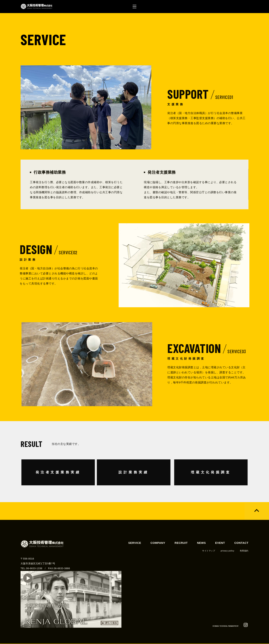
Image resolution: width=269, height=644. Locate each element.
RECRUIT (181, 557)
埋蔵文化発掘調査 (197, 472)
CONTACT (241, 557)
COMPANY (158, 557)
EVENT (220, 557)
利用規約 (244, 565)
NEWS (201, 557)
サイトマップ (209, 565)
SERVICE (135, 557)
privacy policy (227, 565)
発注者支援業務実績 (72, 472)
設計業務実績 (120, 472)
